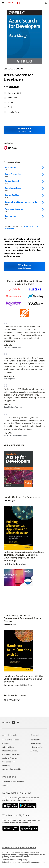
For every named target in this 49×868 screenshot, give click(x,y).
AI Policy (34, 751)
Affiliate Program (10, 758)
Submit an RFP (9, 762)
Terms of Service (9, 860)
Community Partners (11, 754)
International (9, 777)
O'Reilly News (8, 747)
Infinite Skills (13, 112)
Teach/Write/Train (11, 740)
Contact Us (35, 740)
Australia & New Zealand (13, 782)
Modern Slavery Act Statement (34, 862)
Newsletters (36, 743)
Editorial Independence (11, 862)
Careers (6, 743)
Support (35, 735)
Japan (5, 785)
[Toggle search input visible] (46, 3)
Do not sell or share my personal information (19, 848)
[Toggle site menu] (3, 3)
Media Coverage (10, 751)
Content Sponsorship (12, 769)
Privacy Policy (37, 747)
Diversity (6, 765)
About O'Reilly (10, 735)
